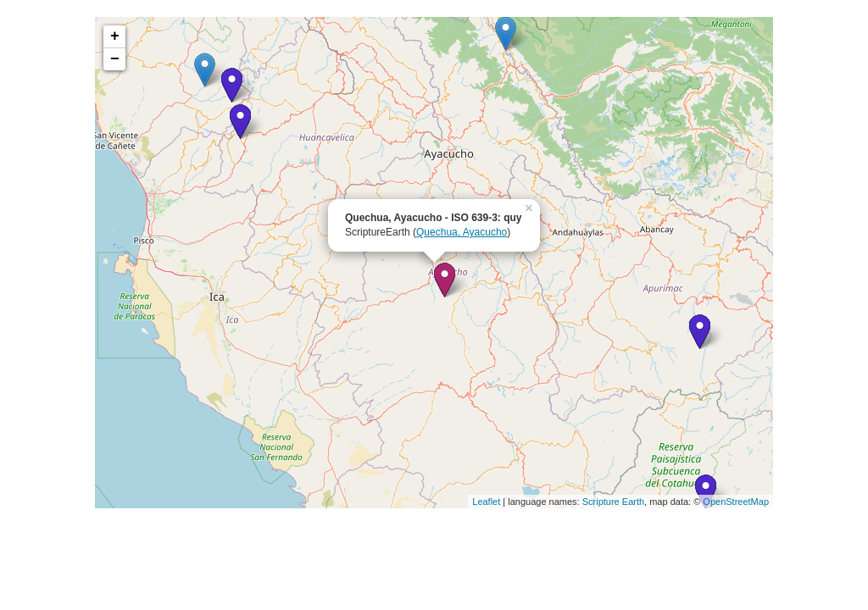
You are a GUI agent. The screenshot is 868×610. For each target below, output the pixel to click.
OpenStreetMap (736, 502)
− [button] (115, 59)
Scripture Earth (613, 502)
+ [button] (115, 36)
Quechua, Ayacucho (462, 232)
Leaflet (486, 502)
